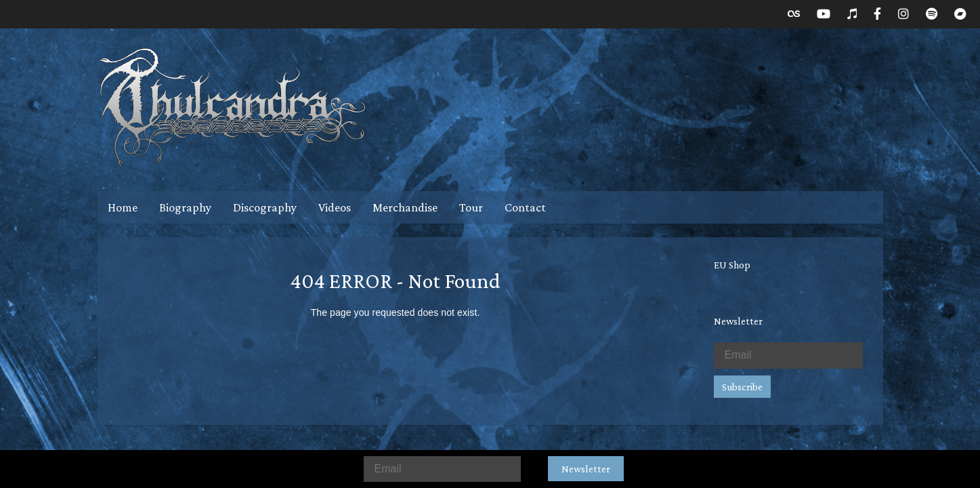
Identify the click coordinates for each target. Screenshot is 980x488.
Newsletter (586, 469)
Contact (525, 207)
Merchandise (405, 207)
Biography (185, 207)
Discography (265, 207)
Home (123, 207)
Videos (335, 207)
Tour (471, 207)
